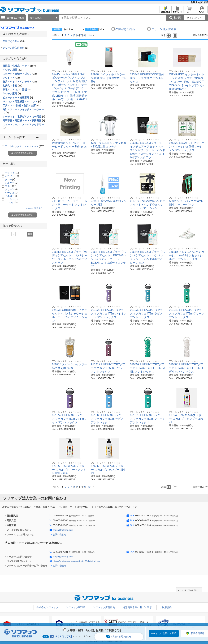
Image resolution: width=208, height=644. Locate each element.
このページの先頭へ (189, 590)
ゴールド (11, 199)
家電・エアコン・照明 (17, 90)
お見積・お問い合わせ (119, 637)
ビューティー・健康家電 (18, 98)
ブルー (11, 186)
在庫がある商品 (14, 41)
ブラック (12, 173)
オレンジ (11, 202)
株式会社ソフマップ (47, 607)
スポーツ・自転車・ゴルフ (20, 74)
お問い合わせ (60, 534)
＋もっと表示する (34, 208)
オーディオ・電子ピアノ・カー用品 (24, 117)
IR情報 (205, 2)
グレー (10, 179)
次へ (90, 35)
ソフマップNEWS (76, 607)
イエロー (11, 196)
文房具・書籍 (12, 86)
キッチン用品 (12, 70)
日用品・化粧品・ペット (19, 66)
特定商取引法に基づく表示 (137, 607)
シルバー (11, 183)
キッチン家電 (12, 94)
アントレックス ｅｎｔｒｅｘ (25, 146)
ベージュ (11, 193)
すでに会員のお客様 (166, 633)
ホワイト (12, 176)
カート (190, 11)
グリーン (11, 189)
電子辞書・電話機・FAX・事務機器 (24, 121)
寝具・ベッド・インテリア (20, 82)
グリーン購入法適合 (15, 48)
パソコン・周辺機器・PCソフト (22, 101)
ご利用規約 (195, 2)
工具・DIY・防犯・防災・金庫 (21, 105)
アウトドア (11, 78)
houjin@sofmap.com (63, 530)
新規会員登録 (165, 11)
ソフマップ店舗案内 (104, 607)
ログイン (202, 11)
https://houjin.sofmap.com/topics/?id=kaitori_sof (77, 561)
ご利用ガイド (177, 11)
